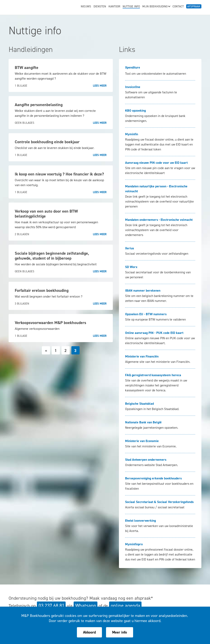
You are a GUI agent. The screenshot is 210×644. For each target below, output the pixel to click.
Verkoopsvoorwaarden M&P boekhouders (50, 323)
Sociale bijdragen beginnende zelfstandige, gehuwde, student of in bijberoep (52, 256)
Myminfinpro (134, 544)
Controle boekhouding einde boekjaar (47, 142)
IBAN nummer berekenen (143, 290)
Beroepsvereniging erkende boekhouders (153, 478)
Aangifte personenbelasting (39, 105)
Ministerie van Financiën (142, 356)
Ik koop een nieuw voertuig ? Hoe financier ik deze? (59, 174)
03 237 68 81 (51, 606)
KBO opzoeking (135, 111)
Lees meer (100, 86)
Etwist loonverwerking (140, 521)
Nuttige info (131, 7)
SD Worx (131, 267)
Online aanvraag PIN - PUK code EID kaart (154, 333)
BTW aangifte (27, 68)
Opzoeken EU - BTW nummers (146, 314)
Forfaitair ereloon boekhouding (42, 290)
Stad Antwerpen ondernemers (146, 460)
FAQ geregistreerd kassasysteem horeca (153, 375)
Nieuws (86, 7)
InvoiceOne (133, 87)
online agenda (126, 606)
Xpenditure (133, 67)
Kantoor (114, 7)
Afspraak (194, 6)
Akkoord (89, 632)
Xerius (130, 248)
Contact (178, 7)
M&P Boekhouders (34, 6)
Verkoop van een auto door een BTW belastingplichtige (46, 214)
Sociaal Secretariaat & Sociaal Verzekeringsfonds (159, 502)
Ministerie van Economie (142, 441)
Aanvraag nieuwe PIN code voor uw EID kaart (156, 163)
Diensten (100, 7)
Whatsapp (86, 606)
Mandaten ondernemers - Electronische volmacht (159, 220)
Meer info (120, 632)
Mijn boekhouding (156, 7)
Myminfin (132, 134)
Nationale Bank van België (143, 422)
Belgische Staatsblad (139, 404)
